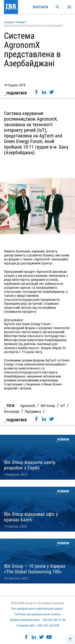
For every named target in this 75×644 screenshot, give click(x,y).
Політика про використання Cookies (38, 614)
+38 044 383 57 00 (54, 620)
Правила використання (25, 620)
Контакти (40, 7)
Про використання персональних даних (37, 609)
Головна (9, 22)
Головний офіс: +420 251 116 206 (37, 625)
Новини (20, 22)
